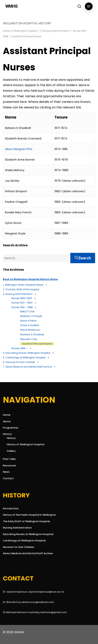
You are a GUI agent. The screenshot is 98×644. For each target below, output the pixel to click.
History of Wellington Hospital (20, 31)
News (6, 472)
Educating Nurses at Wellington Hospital (28, 534)
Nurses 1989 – (20, 348)
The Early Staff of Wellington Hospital (26, 521)
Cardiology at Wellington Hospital (24, 541)
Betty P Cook (27, 311)
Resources (9, 465)
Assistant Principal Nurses (37, 344)
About (7, 421)
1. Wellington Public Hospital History (23, 285)
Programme (10, 428)
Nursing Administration (17, 528)
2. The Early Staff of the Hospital (21, 289)
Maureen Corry (29, 339)
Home (7, 415)
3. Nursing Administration (55, 31)
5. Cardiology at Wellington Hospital (24, 357)
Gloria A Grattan (30, 325)
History (7, 434)
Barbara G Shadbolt (32, 334)
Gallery (11, 451)
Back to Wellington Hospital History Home (30, 279)
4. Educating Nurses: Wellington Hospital (27, 353)
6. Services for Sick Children (19, 362)
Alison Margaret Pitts (19, 149)
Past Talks (9, 459)
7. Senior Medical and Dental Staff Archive (27, 367)
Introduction (11, 508)
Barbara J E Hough (31, 316)
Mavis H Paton (28, 321)
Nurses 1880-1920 (22, 298)
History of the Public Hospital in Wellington (29, 515)
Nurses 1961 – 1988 (22, 307)
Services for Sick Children (19, 547)
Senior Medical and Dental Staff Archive (28, 553)
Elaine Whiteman (30, 330)
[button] (89, 6)
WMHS (11, 6)
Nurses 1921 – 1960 (22, 303)
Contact (8, 478)
